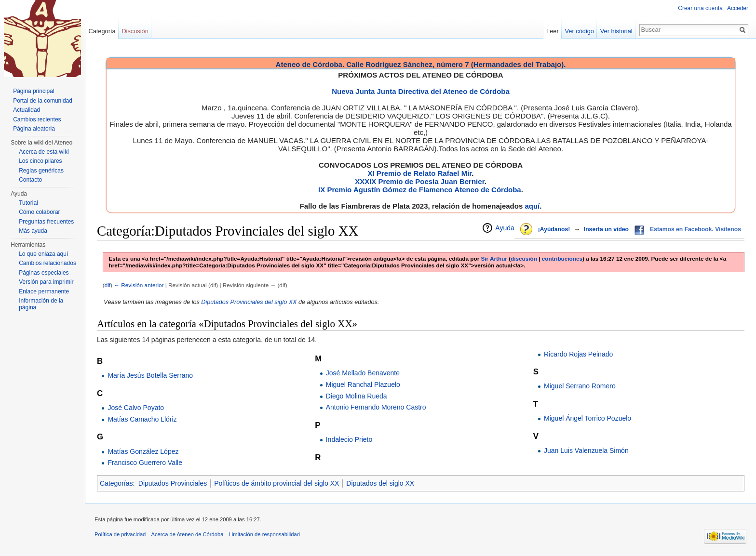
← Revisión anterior (139, 285)
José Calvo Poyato (136, 408)
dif (108, 285)
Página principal (34, 91)
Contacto (30, 180)
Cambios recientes (37, 119)
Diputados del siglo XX (380, 483)
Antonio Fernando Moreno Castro (376, 407)
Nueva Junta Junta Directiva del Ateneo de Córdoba (421, 91)
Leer (553, 31)
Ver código (580, 31)
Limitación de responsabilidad (264, 534)
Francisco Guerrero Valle (145, 463)
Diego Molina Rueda (357, 396)
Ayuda (505, 228)
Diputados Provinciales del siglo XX (249, 302)
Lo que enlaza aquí (43, 254)
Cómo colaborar (39, 212)
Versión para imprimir (46, 282)
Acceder (738, 8)
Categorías (116, 483)
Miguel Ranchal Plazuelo (363, 384)
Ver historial (616, 31)
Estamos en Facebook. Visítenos (695, 229)
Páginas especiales (44, 273)
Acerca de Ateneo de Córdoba (188, 534)
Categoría (102, 31)
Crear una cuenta (700, 8)
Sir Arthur (494, 258)
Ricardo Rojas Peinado (578, 354)
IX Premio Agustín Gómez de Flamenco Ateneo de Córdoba (420, 190)
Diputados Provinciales (173, 483)
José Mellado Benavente (363, 373)
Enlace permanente (44, 291)
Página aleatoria (34, 129)
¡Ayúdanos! (554, 229)
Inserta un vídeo (606, 229)
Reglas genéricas (41, 171)
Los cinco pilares (40, 161)
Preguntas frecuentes (46, 222)
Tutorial (28, 203)
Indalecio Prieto (349, 439)
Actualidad (27, 110)
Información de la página (41, 304)
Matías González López (143, 451)
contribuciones (562, 258)
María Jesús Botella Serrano (150, 375)
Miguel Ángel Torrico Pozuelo (587, 418)
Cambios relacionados (47, 263)
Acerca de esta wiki (44, 152)
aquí (532, 206)
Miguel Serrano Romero (580, 386)
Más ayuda (33, 231)
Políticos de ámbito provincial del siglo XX (277, 483)
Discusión (135, 31)
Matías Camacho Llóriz (142, 419)
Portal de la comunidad (43, 101)
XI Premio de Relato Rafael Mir (419, 173)
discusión (524, 258)
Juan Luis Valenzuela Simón (586, 450)
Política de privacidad (120, 534)
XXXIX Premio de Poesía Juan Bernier (419, 181)
